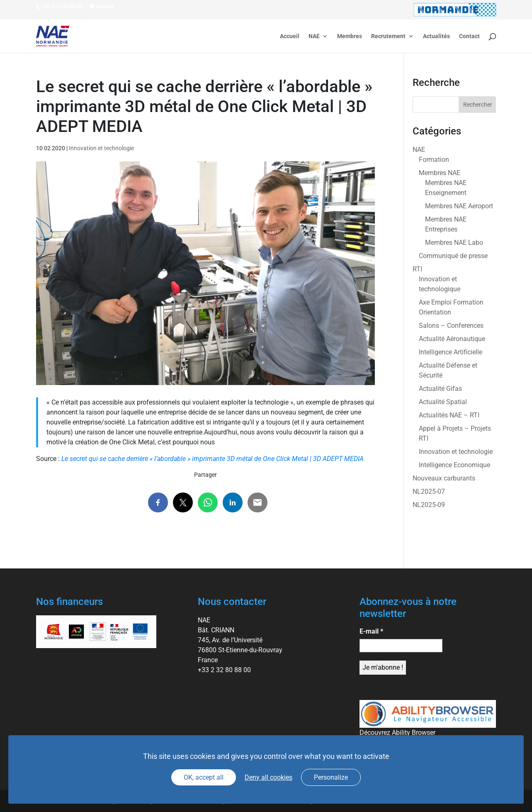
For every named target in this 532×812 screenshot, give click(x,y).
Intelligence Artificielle (451, 352)
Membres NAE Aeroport (459, 206)
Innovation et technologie (101, 148)
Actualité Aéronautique (452, 339)
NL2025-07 (429, 491)
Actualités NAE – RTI (449, 415)
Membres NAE (440, 173)
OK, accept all (204, 777)
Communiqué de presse (453, 256)
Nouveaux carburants (444, 478)
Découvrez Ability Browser (397, 733)
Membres (350, 36)
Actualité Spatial (443, 402)
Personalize (331, 777)
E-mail (371, 631)
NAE (314, 36)
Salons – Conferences (451, 326)
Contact (469, 36)
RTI (417, 269)
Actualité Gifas (440, 389)
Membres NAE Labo (454, 243)
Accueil (290, 36)
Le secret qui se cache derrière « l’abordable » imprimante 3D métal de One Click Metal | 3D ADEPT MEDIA (213, 459)
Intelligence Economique (454, 465)
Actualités (436, 36)
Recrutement (388, 36)
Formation (434, 160)
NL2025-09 (429, 505)
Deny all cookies (268, 777)
